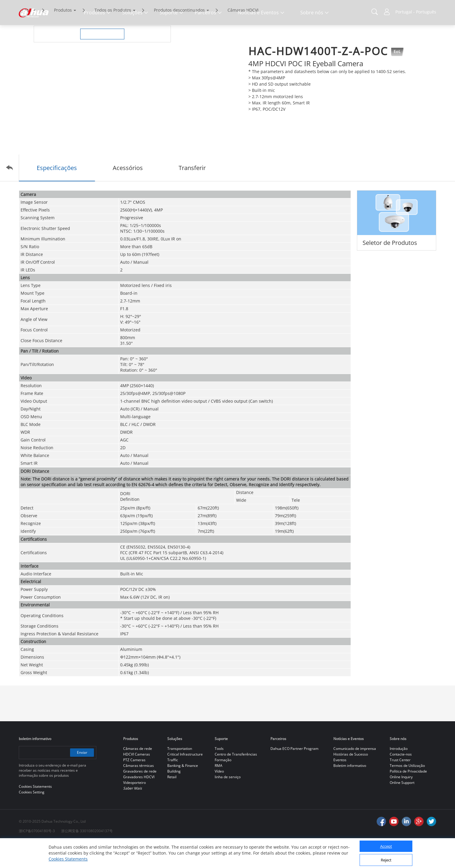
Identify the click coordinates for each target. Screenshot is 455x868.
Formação (223, 785)
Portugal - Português (416, 12)
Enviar (82, 777)
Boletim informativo (350, 791)
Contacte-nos (401, 779)
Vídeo (219, 796)
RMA (219, 791)
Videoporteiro (134, 808)
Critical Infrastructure (185, 779)
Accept (386, 846)
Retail (172, 802)
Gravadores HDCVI (139, 802)
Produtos (63, 35)
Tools (219, 774)
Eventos (340, 785)
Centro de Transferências (236, 779)
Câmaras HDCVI (243, 35)
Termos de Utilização (407, 791)
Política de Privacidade (408, 796)
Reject (386, 860)
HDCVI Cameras (137, 779)
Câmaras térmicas (138, 791)
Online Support (402, 808)
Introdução (399, 774)
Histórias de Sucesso (351, 779)
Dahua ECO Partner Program (294, 774)
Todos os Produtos (113, 35)
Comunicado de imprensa (355, 774)
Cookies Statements (68, 859)
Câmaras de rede (138, 774)
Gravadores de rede (140, 796)
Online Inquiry (401, 802)
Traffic (173, 785)
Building (174, 796)
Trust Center (400, 785)
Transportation (180, 774)
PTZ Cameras (134, 785)
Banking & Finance (183, 791)
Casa (27, 35)
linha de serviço (228, 802)
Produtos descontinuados (179, 35)
